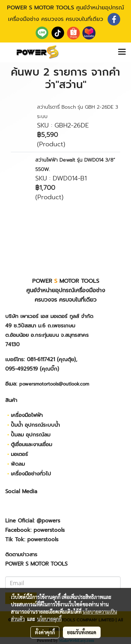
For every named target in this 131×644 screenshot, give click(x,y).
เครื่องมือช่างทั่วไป (31, 474)
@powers (48, 521)
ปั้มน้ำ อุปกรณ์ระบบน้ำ (35, 425)
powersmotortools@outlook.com (54, 384)
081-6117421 (41, 359)
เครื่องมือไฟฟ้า (27, 415)
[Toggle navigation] (122, 52)
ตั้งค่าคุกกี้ (45, 632)
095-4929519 (21, 369)
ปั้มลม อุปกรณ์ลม (31, 435)
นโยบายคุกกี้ (49, 619)
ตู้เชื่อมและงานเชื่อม (31, 444)
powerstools (49, 530)
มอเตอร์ (19, 454)
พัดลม (18, 464)
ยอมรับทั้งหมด (82, 632)
